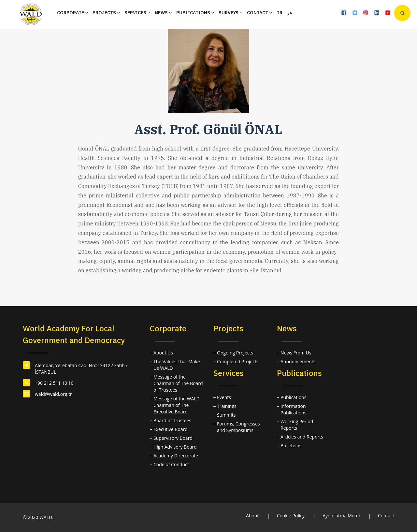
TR (280, 13)
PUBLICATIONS (195, 13)
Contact (386, 516)
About (252, 516)
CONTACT (259, 13)
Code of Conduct (171, 464)
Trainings (227, 406)
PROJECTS (106, 13)
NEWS (163, 13)
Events (224, 397)
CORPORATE (72, 13)
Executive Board (171, 429)
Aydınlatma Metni (341, 516)
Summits (226, 415)
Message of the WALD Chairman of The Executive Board (177, 405)
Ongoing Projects (235, 353)
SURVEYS (230, 13)
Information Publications (293, 409)
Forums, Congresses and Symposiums (238, 427)
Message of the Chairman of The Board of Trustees (178, 383)
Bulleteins (291, 446)
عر (290, 13)
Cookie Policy (291, 516)
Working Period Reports (297, 425)
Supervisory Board (173, 438)
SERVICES (137, 13)
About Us (163, 353)
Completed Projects (238, 361)
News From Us (296, 353)
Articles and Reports (302, 437)
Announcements (298, 361)
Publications (293, 397)
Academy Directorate (176, 456)
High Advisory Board (175, 447)
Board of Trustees (172, 420)
